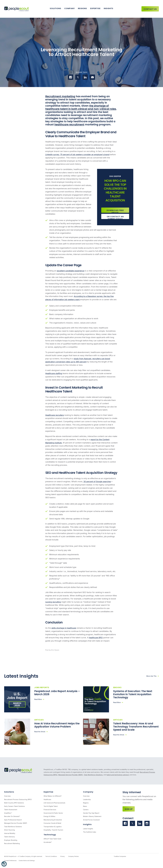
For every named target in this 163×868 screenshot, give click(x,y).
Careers (86, 810)
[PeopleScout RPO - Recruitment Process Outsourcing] (17, 9)
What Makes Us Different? (53, 796)
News (85, 806)
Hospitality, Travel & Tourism (53, 830)
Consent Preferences (10, 861)
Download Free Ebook (115, 211)
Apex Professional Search (13, 820)
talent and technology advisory (118, 775)
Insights (108, 8)
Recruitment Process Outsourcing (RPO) (18, 799)
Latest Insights (88, 829)
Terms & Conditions (51, 856)
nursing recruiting (53, 602)
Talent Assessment (11, 810)
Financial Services (50, 810)
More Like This (151, 676)
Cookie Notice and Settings (27, 861)
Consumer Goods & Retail (52, 823)
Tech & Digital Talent (51, 806)
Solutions (55, 8)
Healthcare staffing (54, 373)
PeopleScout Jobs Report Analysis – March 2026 (57, 693)
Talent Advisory (10, 837)
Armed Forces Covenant (91, 820)
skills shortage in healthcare (64, 628)
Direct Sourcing (9, 830)
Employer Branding (11, 840)
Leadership (87, 799)
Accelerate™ (48, 842)
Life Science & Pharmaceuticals (54, 803)
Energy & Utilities (49, 816)
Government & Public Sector (53, 813)
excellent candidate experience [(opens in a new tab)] (71, 271)
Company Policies (73, 856)
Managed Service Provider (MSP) (70, 775)
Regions (82, 8)
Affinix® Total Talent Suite (52, 839)
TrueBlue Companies (120, 856)
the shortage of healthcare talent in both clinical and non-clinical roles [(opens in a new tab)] (81, 107)
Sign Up (129, 809)
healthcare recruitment (69, 125)
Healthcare (47, 799)
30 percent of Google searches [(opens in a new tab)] (97, 482)
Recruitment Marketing (12, 843)
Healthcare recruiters (55, 415)
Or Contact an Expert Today (115, 217)
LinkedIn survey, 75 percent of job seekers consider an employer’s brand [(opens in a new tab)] (77, 155)
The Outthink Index (90, 832)
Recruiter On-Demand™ (12, 816)
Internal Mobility (10, 833)
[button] (4, 864)
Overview (7, 796)
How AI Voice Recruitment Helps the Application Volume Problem (57, 725)
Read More (38, 699)
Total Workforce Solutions (93, 775)
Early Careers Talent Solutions (14, 806)
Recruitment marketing (60, 96)
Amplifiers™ (8, 813)
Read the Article (40, 732)
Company (69, 8)
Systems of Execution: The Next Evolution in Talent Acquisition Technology (133, 694)
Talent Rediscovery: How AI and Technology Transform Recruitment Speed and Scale (136, 727)
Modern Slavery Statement (92, 816)
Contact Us (150, 9)
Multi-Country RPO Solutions (14, 803)
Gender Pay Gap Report (91, 813)
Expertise (95, 8)
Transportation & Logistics (53, 827)
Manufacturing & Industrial (53, 820)
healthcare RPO (96, 638)
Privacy (62, 856)
